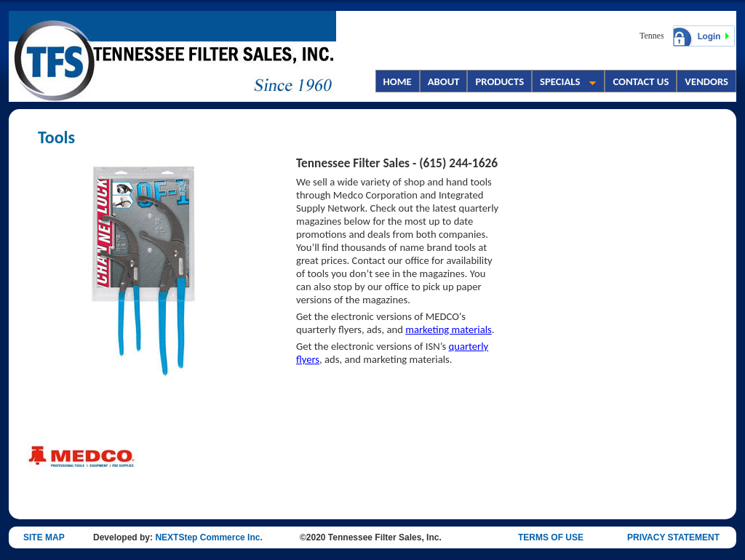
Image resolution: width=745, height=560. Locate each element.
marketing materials (449, 329)
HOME (398, 81)
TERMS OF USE (551, 537)
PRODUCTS (499, 81)
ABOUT (444, 81)
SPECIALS (564, 83)
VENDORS (706, 81)
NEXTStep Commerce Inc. (208, 537)
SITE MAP (44, 537)
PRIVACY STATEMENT (673, 537)
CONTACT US (641, 81)
